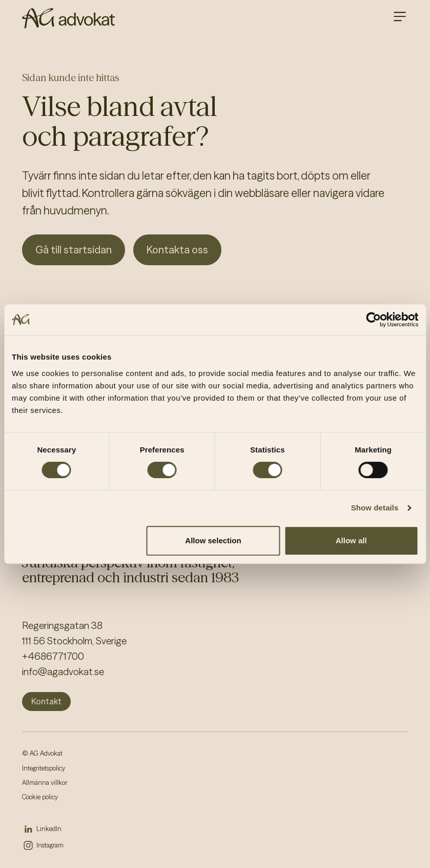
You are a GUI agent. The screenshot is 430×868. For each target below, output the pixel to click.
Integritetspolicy (44, 768)
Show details (375, 508)
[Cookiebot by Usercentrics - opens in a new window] (373, 320)
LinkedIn (49, 829)
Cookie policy (40, 797)
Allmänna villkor (45, 783)
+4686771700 (53, 656)
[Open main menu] (400, 16)
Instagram (50, 845)
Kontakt (46, 701)
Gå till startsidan (74, 250)
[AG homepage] (68, 18)
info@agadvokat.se (63, 672)
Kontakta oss (177, 250)
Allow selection (213, 540)
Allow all (351, 540)
